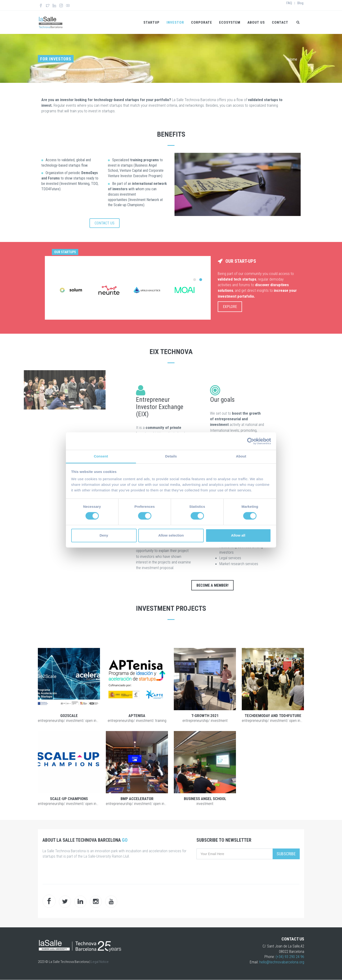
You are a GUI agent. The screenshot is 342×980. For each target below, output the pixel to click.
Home (293, 59)
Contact (280, 22)
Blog (300, 3)
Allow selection (171, 535)
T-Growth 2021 (205, 716)
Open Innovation (97, 721)
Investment (75, 721)
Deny (104, 535)
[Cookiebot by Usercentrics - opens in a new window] (251, 441)
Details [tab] (171, 456)
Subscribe (286, 854)
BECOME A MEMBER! (212, 585)
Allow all (238, 535)
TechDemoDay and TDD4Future (273, 716)
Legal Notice (100, 962)
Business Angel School (205, 799)
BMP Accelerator (137, 799)
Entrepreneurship (51, 721)
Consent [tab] (101, 456)
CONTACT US (105, 223)
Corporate (202, 22)
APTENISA (137, 716)
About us (256, 22)
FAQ (289, 3)
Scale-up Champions (69, 799)
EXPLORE (230, 307)
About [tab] (241, 456)
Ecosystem (230, 22)
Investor (175, 22)
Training (161, 721)
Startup (151, 22)
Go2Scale (69, 716)
